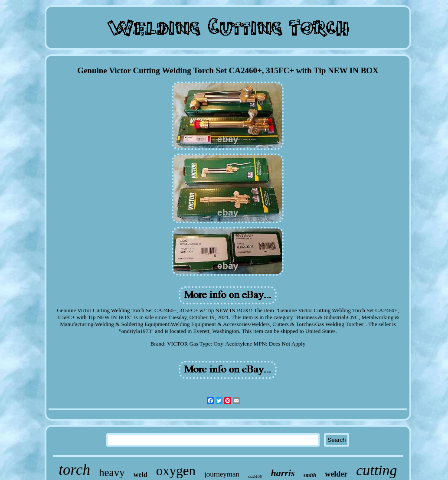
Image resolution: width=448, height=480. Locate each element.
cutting (376, 470)
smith (310, 475)
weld (141, 475)
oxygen (176, 471)
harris (283, 473)
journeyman (222, 474)
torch (74, 470)
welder (336, 474)
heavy (112, 472)
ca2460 (255, 476)
